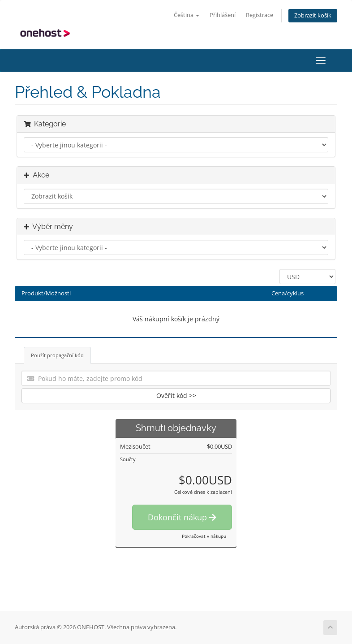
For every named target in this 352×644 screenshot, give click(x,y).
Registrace (260, 15)
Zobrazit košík (313, 15)
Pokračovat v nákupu (204, 536)
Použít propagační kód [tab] (57, 355)
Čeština (187, 15)
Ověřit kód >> (176, 395)
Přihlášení (223, 15)
